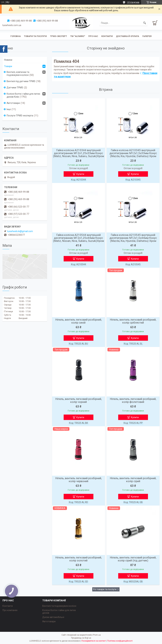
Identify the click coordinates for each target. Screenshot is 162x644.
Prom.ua (97, 635)
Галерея (147, 36)
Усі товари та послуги (105, 589)
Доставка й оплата (128, 36)
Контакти (107, 36)
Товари (8, 66)
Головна (16, 36)
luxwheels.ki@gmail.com (20, 231)
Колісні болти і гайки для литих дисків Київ (23, 95)
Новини (8, 60)
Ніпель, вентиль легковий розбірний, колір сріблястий (133, 321)
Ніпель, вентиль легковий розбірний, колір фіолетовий (133, 400)
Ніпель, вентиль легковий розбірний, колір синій (79, 321)
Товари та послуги (35, 36)
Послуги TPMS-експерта (20, 116)
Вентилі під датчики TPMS (21, 81)
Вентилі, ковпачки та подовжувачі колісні (18, 74)
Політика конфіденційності (120, 641)
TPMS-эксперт (59, 36)
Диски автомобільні (53, 617)
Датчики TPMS (15, 88)
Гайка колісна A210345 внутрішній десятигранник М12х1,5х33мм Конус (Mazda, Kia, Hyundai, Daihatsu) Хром (133, 153)
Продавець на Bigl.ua (81, 638)
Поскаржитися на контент (94, 641)
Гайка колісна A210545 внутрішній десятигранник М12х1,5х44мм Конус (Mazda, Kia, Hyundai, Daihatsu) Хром (133, 238)
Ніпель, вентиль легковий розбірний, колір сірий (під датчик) (133, 559)
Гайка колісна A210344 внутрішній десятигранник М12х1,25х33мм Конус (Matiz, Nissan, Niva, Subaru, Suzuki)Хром (79, 153)
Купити (80, 174)
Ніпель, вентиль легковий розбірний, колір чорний (79, 400)
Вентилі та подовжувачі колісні (59, 606)
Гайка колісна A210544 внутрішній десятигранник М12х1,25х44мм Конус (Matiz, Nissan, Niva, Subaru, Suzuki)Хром (79, 238)
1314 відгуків (133, 2)
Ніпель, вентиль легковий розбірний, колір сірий (133, 480)
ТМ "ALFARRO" (78, 36)
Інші (9, 109)
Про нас (93, 36)
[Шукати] (145, 23)
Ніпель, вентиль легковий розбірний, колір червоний (79, 480)
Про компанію (10, 610)
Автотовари (13, 103)
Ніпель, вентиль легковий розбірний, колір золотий (79, 559)
